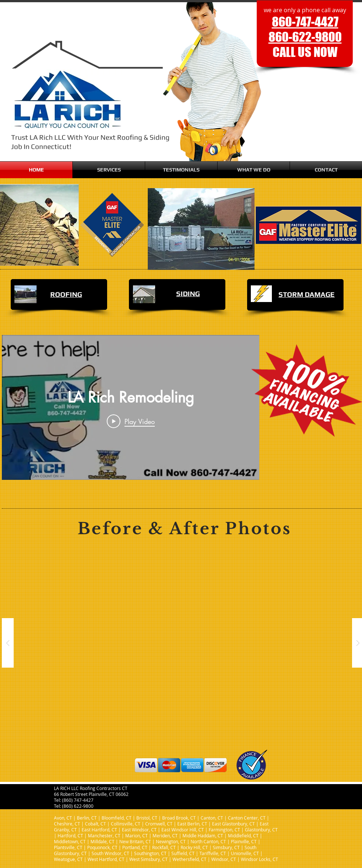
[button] (109, 170)
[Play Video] (131, 421)
